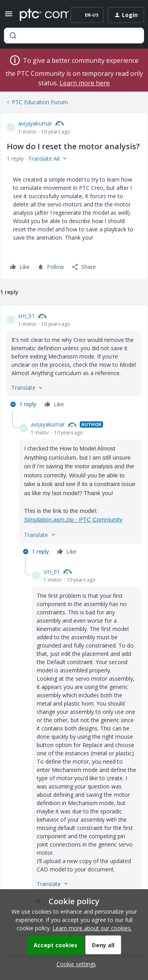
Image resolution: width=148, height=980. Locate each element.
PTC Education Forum (40, 102)
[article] (74, 361)
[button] (9, 16)
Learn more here (85, 83)
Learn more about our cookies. (92, 928)
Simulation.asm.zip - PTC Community (73, 519)
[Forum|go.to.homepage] (38, 15)
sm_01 (26, 316)
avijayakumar (35, 123)
